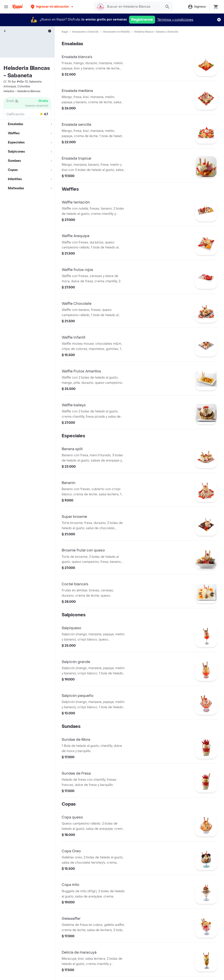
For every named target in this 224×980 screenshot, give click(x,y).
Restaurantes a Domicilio (86, 32)
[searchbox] (133, 7)
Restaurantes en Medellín (117, 32)
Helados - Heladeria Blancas (22, 91)
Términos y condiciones (175, 20)
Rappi (65, 32)
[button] (52, 7)
